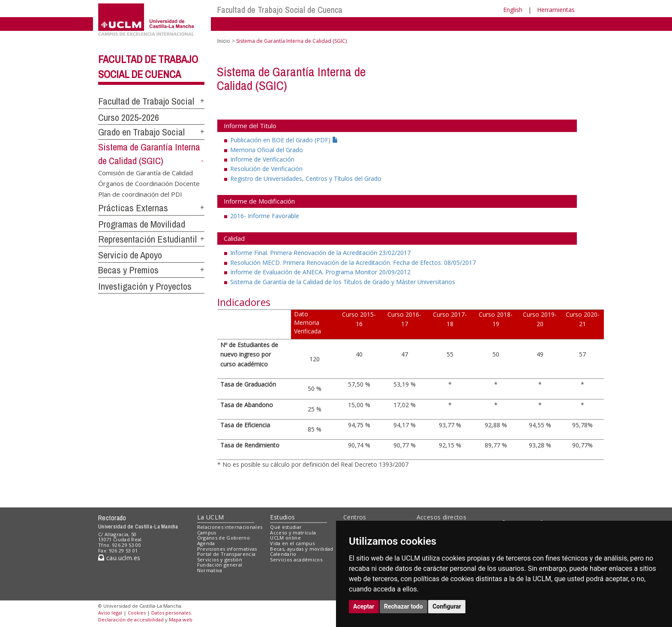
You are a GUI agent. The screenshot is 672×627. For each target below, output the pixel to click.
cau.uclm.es (119, 558)
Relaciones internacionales (230, 527)
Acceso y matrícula (293, 532)
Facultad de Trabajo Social (146, 101)
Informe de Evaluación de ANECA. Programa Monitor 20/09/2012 (320, 272)
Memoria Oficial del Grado (267, 150)
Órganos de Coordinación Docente (149, 183)
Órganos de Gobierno (223, 538)
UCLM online (285, 538)
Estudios (282, 517)
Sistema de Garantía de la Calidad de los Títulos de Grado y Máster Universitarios (343, 282)
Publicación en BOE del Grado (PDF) (284, 140)
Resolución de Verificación (266, 169)
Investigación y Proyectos (145, 286)
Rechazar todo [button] (403, 606)
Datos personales (171, 613)
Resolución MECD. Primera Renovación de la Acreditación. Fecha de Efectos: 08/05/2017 (353, 262)
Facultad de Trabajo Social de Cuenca (280, 10)
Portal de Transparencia (226, 554)
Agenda (206, 543)
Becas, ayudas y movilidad (301, 549)
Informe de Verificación (262, 159)
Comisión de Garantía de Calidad (145, 172)
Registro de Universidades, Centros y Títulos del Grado (306, 178)
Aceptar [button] (364, 606)
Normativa (210, 570)
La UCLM (211, 517)
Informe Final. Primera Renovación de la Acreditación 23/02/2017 (320, 253)
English (513, 10)
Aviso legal (110, 613)
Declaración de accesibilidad (131, 619)
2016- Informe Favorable (265, 216)
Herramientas (556, 10)
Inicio (224, 41)
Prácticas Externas (133, 208)
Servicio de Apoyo (130, 255)
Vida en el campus (292, 543)
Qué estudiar (286, 527)
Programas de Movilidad (142, 224)
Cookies (137, 613)
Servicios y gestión (220, 559)
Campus (207, 532)
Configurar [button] (447, 606)
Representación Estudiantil (147, 239)
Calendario (283, 554)
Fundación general (220, 565)
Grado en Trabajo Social (141, 132)
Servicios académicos (296, 559)
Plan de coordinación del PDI (140, 194)
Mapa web (181, 619)
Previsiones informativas (227, 549)
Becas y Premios (128, 270)
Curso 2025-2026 (129, 117)
